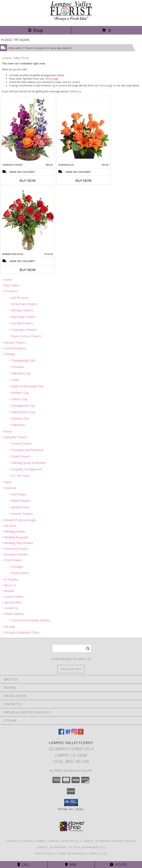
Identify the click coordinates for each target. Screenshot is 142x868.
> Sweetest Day (19, 418)
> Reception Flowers (15, 554)
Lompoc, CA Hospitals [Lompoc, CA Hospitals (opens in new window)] (63, 841)
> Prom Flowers (12, 560)
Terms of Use (98, 854)
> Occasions (10, 291)
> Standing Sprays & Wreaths (27, 463)
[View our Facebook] (61, 733)
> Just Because (18, 298)
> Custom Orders (13, 597)
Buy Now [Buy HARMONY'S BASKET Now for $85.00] (28, 181)
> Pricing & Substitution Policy (21, 632)
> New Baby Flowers (22, 317)
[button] (71, 803)
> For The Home (19, 476)
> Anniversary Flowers (23, 304)
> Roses (7, 431)
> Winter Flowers (20, 501)
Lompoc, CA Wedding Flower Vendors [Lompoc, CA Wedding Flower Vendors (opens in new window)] (109, 841)
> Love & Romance (14, 348)
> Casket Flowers (20, 456)
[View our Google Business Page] (68, 733)
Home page (51, 79)
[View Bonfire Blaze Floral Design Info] (84, 131)
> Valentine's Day (20, 373)
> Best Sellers (10, 285)
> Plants (7, 482)
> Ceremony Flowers (15, 549)
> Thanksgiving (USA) (22, 360)
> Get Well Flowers (21, 323)
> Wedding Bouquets (15, 537)
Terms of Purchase (72, 854)
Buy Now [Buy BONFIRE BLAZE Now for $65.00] (84, 181)
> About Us (9, 585)
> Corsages (16, 567)
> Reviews (8, 591)
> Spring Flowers (20, 507)
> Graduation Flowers (23, 330)
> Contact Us (10, 608)
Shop (35, 30)
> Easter (14, 380)
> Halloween (17, 425)
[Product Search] (72, 648)
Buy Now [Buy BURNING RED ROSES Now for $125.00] (28, 270)
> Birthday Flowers (21, 310)
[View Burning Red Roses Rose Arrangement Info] (28, 220)
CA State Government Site (87, 847)
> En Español (10, 579)
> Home (7, 280)
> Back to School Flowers (25, 336)
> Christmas (16, 367)
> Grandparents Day (22, 406)
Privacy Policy (45, 854)
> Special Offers (12, 602)
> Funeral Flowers (20, 443)
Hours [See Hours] (118, 865)
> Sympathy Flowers (15, 437)
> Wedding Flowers (14, 531)
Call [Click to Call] (24, 865)
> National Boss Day (22, 412)
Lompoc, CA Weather (51, 847)
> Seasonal (9, 488)
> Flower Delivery (13, 614)
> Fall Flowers (18, 494)
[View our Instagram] (74, 733)
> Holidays (8, 354)
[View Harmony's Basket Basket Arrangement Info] (28, 131)
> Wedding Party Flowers (18, 543)
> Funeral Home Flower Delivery (29, 620)
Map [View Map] (71, 865)
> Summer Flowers (21, 514)
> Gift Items (9, 526)
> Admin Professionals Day (26, 386)
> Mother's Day (19, 393)
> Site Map (9, 627)
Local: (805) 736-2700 (71, 761)
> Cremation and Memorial (26, 450)
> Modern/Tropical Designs (19, 520)
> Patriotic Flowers (14, 343)
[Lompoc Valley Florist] (71, 21)
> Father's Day (18, 399)
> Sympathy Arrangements (26, 469)
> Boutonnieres (19, 573)
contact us (75, 91)
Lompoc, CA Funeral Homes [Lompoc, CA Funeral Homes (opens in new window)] (25, 841)
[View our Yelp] (81, 733)
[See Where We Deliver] (71, 669)
